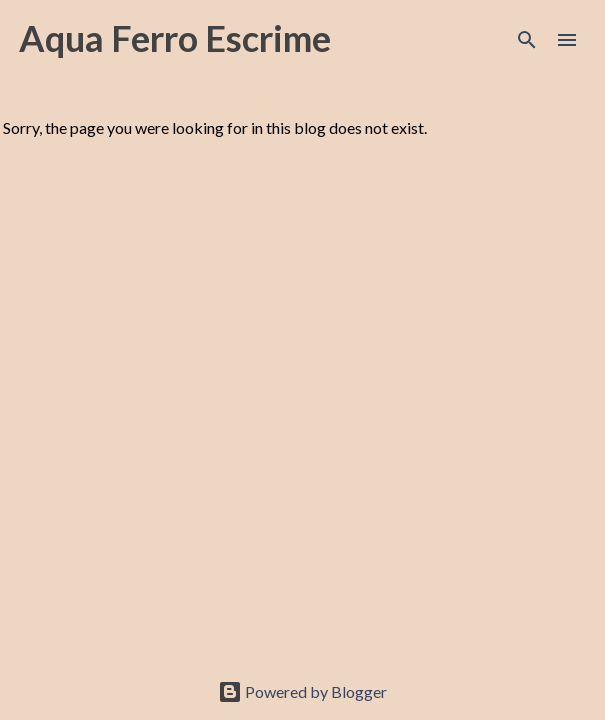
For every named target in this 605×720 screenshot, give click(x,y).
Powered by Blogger (302, 691)
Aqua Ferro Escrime (175, 38)
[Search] (527, 40)
